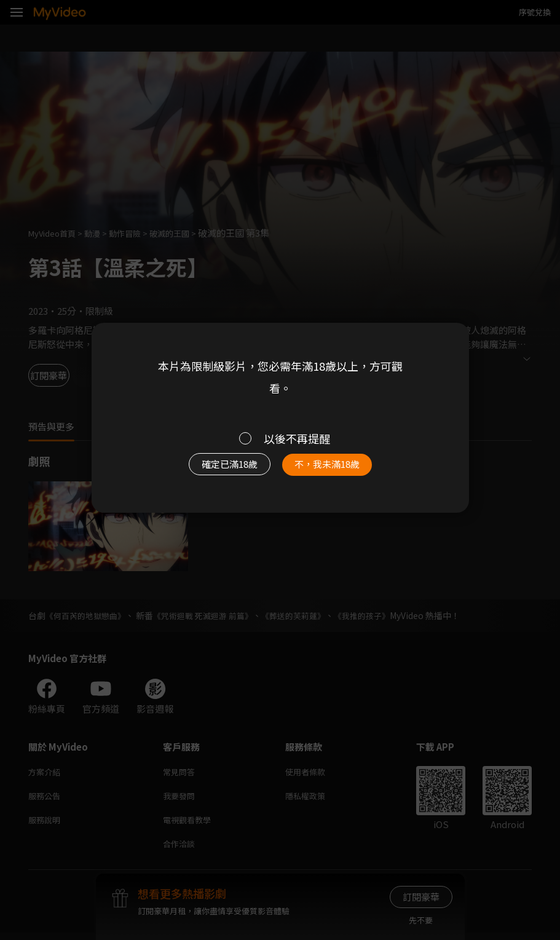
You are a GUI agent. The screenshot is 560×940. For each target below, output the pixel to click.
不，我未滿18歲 (334, 468)
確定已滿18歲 (222, 468)
